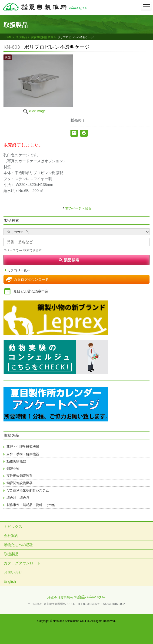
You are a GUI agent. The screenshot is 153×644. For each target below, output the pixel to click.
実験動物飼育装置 (42, 37)
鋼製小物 (13, 469)
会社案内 (11, 536)
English (10, 582)
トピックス (13, 527)
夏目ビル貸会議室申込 (31, 291)
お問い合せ (13, 572)
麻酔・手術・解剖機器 (23, 454)
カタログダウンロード (31, 279)
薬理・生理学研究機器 (23, 447)
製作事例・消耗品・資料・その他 (31, 505)
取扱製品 (21, 37)
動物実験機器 (16, 461)
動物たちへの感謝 (19, 545)
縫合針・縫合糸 (18, 498)
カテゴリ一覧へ (19, 270)
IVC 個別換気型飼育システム (28, 490)
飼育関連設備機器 (20, 483)
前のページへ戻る (78, 208)
